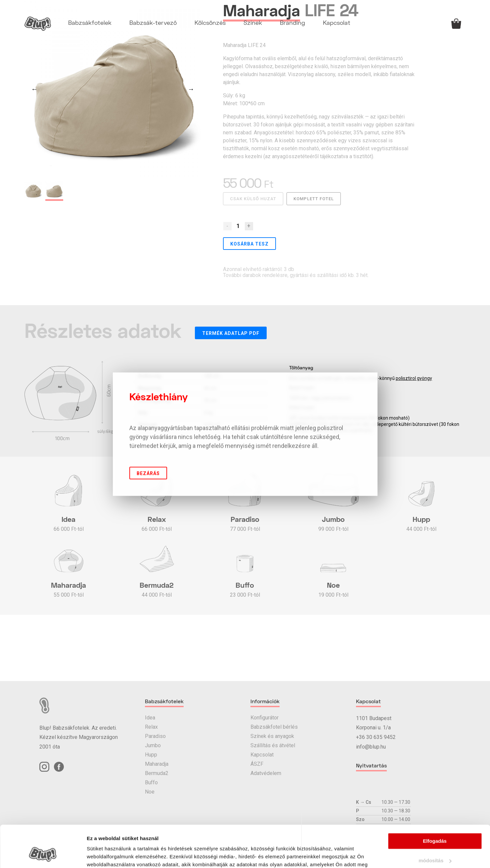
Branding (292, 23)
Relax (151, 727)
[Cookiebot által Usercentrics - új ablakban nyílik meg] (43, 855)
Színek (253, 23)
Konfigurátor (265, 718)
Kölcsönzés (210, 23)
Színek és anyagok (272, 736)
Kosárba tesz (249, 244)
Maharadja (157, 764)
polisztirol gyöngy (414, 378)
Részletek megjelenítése (116, 855)
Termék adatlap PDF (231, 333)
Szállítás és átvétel (273, 745)
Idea (150, 718)
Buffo (151, 782)
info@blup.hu (371, 747)
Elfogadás (435, 805)
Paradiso (155, 736)
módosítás (435, 825)
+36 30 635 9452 (376, 737)
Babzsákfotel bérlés (274, 727)
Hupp (151, 755)
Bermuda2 (157, 773)
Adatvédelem (266, 773)
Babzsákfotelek (90, 23)
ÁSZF (257, 764)
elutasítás (435, 844)
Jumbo (153, 745)
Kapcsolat (337, 23)
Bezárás (148, 473)
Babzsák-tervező (153, 23)
